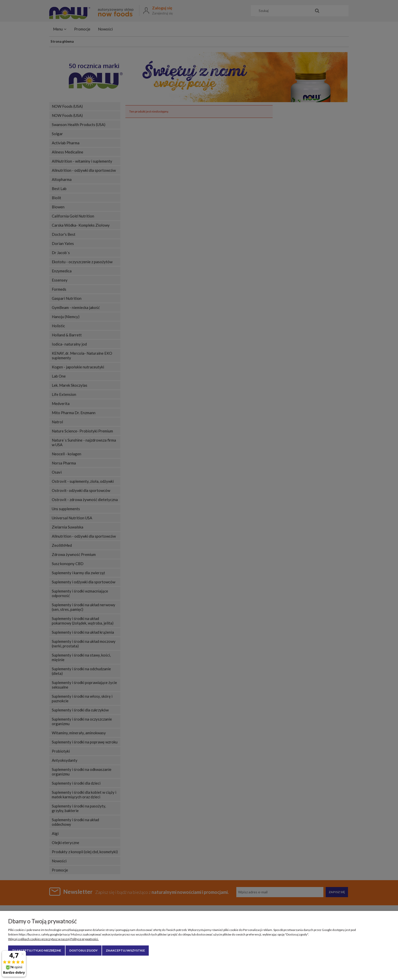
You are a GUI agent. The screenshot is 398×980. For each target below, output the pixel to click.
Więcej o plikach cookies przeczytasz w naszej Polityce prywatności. (53, 939)
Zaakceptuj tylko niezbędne (37, 950)
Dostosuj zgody (84, 950)
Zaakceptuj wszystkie (125, 950)
